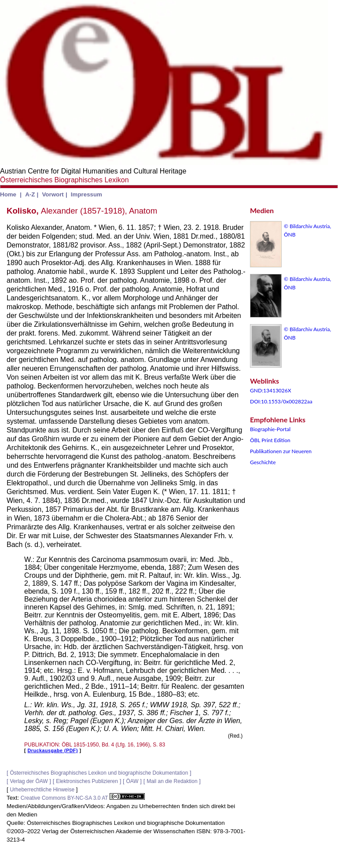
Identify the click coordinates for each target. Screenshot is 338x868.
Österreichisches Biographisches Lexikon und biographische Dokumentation (99, 773)
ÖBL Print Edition (270, 440)
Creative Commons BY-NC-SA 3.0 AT (83, 798)
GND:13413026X (271, 390)
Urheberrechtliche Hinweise (42, 790)
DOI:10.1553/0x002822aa (281, 401)
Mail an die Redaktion (172, 781)
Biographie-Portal (270, 429)
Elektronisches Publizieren (87, 781)
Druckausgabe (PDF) (53, 750)
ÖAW (132, 781)
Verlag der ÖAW (29, 781)
